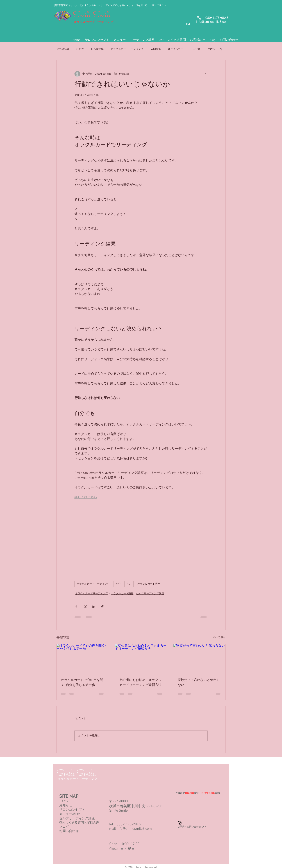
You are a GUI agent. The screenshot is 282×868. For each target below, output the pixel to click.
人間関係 (156, 49)
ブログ (64, 827)
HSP (129, 584)
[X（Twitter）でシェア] (85, 606)
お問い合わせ (69, 831)
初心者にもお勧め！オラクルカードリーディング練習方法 (140, 683)
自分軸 (197, 49)
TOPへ (64, 801)
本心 (118, 584)
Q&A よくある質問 (71, 823)
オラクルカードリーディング (127, 49)
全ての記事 (63, 49)
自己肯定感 (97, 49)
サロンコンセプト (72, 810)
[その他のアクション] (205, 74)
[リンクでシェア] (103, 606)
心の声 (80, 49)
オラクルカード (177, 49)
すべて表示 (219, 638)
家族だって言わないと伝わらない (199, 683)
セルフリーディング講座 (150, 594)
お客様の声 (91, 823)
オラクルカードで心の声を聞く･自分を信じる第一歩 (82, 683)
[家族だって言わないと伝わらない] (199, 659)
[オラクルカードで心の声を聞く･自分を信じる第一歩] (83, 659)
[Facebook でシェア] (76, 606)
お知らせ (66, 806)
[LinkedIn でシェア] (94, 606)
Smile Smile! (93, 15)
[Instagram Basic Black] (180, 823)
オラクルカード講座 (149, 584)
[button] (120, 40)
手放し (211, 49)
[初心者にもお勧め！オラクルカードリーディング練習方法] (141, 659)
